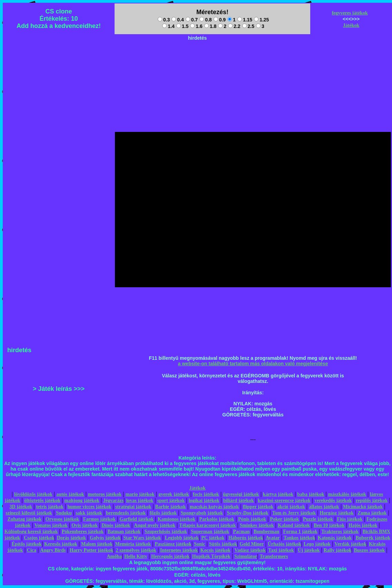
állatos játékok (324, 507)
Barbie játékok (171, 507)
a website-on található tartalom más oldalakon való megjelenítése (253, 364)
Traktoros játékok (340, 532)
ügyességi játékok (241, 494)
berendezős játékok (126, 513)
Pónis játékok (252, 519)
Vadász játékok (250, 550)
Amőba (114, 556)
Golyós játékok (105, 538)
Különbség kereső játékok (31, 532)
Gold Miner (252, 544)
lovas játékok (140, 500)
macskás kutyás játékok (214, 507)
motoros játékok (105, 494)
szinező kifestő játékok (29, 513)
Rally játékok (338, 550)
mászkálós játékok (347, 494)
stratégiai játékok (133, 507)
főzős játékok (163, 513)
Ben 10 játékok (329, 525)
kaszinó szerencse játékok (284, 500)
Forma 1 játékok (301, 532)
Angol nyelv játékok (155, 525)
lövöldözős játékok (33, 494)
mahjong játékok (82, 500)
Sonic (200, 544)
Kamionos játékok (177, 519)
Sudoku (64, 513)
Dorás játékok (71, 538)
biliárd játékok (239, 500)
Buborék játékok (373, 538)
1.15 (245, 20)
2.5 (248, 26)
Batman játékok (124, 532)
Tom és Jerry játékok (294, 513)
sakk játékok (89, 513)
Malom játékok (97, 544)
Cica (32, 550)
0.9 (220, 20)
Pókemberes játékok (83, 532)
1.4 (168, 26)
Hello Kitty (136, 556)
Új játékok (309, 550)
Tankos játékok (300, 538)
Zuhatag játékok (24, 519)
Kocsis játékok (216, 550)
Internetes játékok (179, 550)
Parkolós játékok (217, 519)
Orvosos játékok (62, 519)
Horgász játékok (337, 513)
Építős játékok (27, 544)
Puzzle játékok (318, 519)
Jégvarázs (113, 500)
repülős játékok (372, 500)
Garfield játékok (136, 519)
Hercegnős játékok (170, 556)
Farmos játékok (100, 519)
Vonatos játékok (51, 525)
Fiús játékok (350, 519)
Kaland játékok (294, 525)
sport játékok (171, 500)
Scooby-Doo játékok (247, 513)
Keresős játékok (61, 544)
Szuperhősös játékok (166, 532)
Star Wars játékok (142, 538)
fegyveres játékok (350, 13)
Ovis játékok (85, 525)
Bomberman (267, 532)
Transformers (274, 556)
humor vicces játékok (89, 507)
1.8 (210, 26)
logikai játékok (204, 500)
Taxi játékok (281, 550)
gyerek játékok (174, 494)
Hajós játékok (363, 525)
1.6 (196, 26)
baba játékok (311, 494)
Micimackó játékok (363, 507)
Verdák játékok (350, 544)
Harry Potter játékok (91, 550)
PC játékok (213, 538)
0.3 (164, 20)
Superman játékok (210, 532)
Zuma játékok (372, 513)
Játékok (351, 25)
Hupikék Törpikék (211, 556)
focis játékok (206, 494)
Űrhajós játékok (285, 544)
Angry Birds (53, 550)
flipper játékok (258, 507)
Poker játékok (284, 519)
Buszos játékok (369, 550)
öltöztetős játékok (42, 500)
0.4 (178, 20)
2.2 (234, 26)
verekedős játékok (333, 500)
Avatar (273, 538)
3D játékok (21, 507)
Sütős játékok (223, 544)
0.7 (192, 20)
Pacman (241, 532)
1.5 (182, 26)
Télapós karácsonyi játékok (207, 525)
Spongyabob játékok (202, 513)
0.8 (205, 20)
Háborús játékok (246, 538)
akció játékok (291, 507)
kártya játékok (278, 494)
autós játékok (70, 494)
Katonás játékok (335, 538)
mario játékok (140, 494)
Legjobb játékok (182, 538)
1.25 (261, 20)
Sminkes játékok (257, 525)
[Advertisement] (197, 59)
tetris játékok (50, 507)
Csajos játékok (39, 538)
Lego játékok (317, 544)
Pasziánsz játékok (173, 544)
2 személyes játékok (136, 550)
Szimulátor (246, 556)
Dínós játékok (116, 525)
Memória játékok (133, 544)
